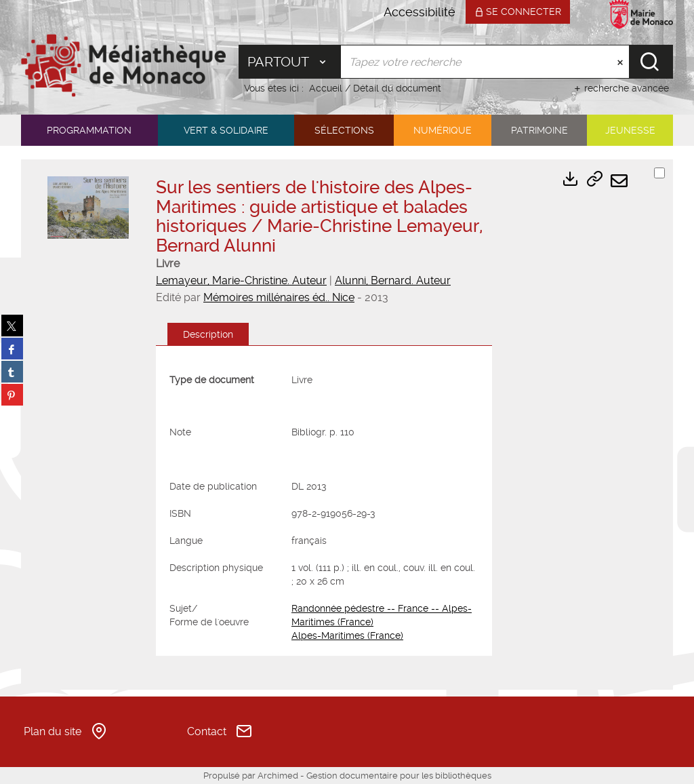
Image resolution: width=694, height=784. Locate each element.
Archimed (278, 776)
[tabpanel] (324, 508)
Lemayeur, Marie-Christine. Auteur (241, 280)
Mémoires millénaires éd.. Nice (279, 297)
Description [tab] (208, 334)
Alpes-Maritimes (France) (347, 635)
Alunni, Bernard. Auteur (393, 280)
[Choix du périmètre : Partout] (290, 62)
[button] (89, 130)
